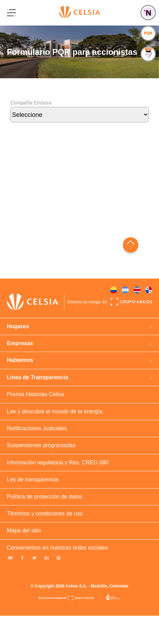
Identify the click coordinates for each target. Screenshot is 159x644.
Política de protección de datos (45, 497)
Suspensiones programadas (41, 445)
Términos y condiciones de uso (45, 514)
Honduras (125, 290)
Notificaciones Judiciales (37, 428)
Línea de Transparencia (38, 377)
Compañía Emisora (79, 115)
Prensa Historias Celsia (35, 394)
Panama (149, 290)
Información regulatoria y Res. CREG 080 (58, 462)
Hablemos (20, 360)
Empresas (20, 343)
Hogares (18, 326)
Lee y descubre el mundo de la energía (55, 411)
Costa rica (137, 290)
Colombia (114, 290)
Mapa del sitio (24, 530)
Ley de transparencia (33, 479)
